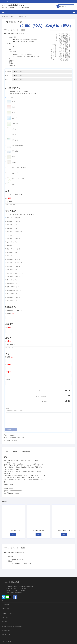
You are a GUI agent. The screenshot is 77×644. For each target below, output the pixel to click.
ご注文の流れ (5, 595)
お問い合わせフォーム (7, 612)
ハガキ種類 (8, 71)
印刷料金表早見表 (26, 451)
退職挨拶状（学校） (16, 438)
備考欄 (38, 410)
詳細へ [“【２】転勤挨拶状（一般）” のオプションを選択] (64, 511)
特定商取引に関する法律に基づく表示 (12, 603)
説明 (7, 451)
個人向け (16, 440)
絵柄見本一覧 (5, 586)
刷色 (6, 75)
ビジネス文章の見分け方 (8, 590)
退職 (12, 16)
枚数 (6, 79)
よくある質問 (5, 582)
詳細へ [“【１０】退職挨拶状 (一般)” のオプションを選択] (13, 511)
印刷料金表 (4, 599)
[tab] (7, 452)
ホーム (3, 16)
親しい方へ (10, 440)
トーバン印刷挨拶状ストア (13, 5)
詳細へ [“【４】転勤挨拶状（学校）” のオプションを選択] (38, 511)
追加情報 (15, 451)
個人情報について (6, 607)
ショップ (8, 16)
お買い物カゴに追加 (11, 429)
